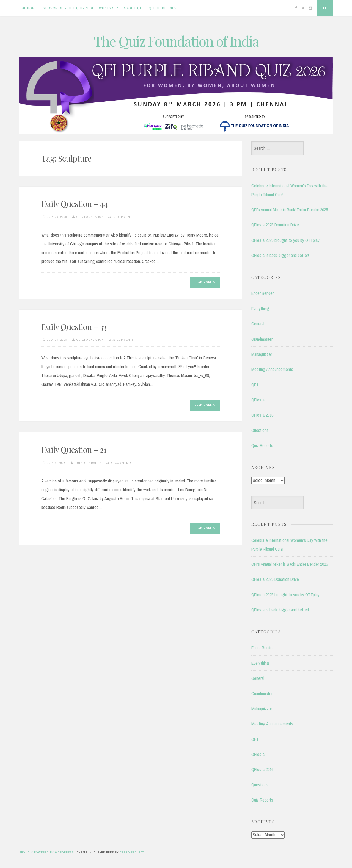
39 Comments (123, 340)
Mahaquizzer (262, 354)
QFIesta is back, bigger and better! (280, 255)
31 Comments (121, 463)
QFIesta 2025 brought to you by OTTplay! (286, 240)
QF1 (255, 385)
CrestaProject (132, 852)
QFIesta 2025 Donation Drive (275, 225)
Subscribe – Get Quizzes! (68, 8)
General (258, 324)
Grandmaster (262, 339)
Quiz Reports (262, 445)
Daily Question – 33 (74, 327)
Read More (205, 282)
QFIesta (258, 400)
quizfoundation (90, 217)
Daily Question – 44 (75, 204)
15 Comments (123, 217)
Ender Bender (262, 293)
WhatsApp (108, 8)
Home (30, 8)
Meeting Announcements (272, 369)
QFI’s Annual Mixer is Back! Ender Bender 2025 (290, 210)
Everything (260, 309)
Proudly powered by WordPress (46, 852)
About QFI (133, 8)
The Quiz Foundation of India (176, 41)
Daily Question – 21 (74, 450)
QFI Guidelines (163, 8)
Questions (260, 430)
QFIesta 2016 (262, 415)
